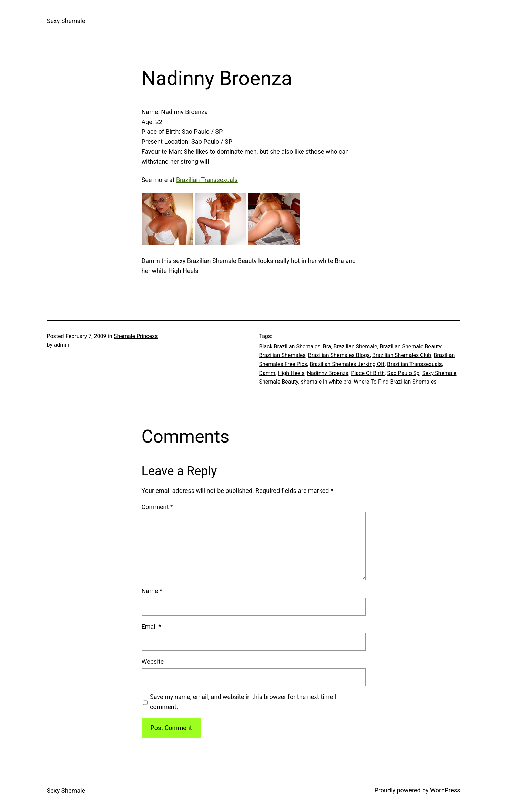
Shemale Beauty (279, 382)
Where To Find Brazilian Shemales (395, 382)
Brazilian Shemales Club (402, 355)
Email (151, 626)
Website (153, 662)
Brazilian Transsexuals (414, 364)
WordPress (445, 790)
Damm (267, 373)
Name (152, 591)
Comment (157, 507)
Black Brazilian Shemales (290, 347)
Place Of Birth (368, 373)
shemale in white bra (326, 382)
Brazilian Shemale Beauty (411, 347)
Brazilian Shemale (356, 347)
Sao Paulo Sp (403, 373)
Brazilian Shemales (282, 355)
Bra (327, 347)
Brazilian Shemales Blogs (339, 355)
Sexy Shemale (66, 21)
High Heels (291, 373)
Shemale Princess (136, 336)
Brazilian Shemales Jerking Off (347, 364)
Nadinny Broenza (328, 373)
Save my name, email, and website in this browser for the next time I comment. (243, 702)
